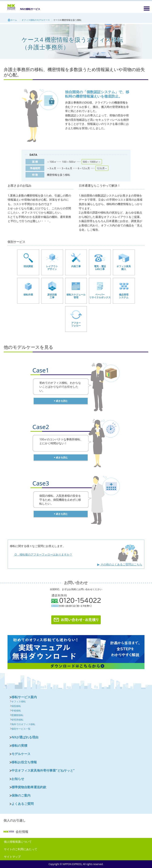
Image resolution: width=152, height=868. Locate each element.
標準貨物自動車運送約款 (29, 787)
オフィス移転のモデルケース (36, 20)
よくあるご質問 (23, 804)
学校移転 (16, 711)
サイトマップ (12, 857)
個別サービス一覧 (21, 729)
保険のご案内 (21, 795)
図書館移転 (17, 715)
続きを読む (62, 401)
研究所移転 (17, 720)
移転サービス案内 (24, 697)
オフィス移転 (19, 701)
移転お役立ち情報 (24, 762)
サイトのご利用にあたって (21, 849)
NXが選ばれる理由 (25, 737)
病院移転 (16, 706)
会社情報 (16, 832)
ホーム (14, 20)
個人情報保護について (18, 842)
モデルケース (21, 754)
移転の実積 (19, 745)
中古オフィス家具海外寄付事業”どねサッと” (43, 770)
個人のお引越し (15, 820)
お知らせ (18, 779)
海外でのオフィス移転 (23, 724)
